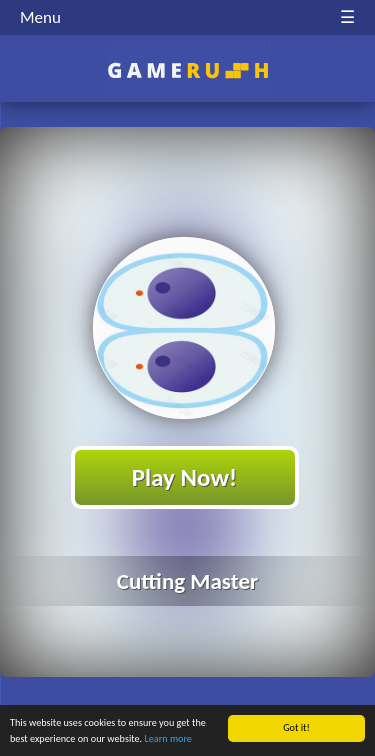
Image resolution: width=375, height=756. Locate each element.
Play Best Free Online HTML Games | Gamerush (187, 70)
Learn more (168, 739)
